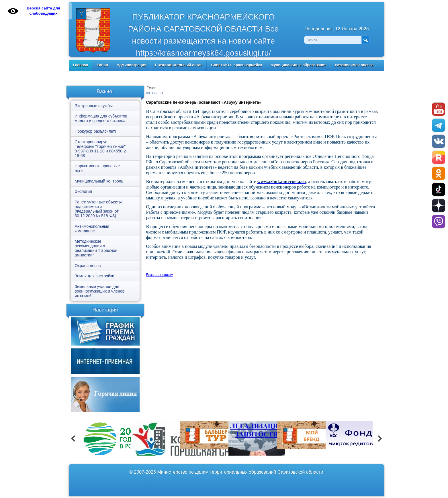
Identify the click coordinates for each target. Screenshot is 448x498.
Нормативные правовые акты (97, 168)
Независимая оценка (354, 65)
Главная (81, 65)
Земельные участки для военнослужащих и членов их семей (100, 291)
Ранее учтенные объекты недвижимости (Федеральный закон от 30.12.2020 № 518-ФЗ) (98, 209)
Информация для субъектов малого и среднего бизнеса (101, 118)
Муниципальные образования (299, 65)
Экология (83, 191)
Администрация (131, 65)
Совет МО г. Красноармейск (237, 65)
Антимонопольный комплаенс (92, 229)
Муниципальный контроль (99, 181)
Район (102, 65)
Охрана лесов (88, 266)
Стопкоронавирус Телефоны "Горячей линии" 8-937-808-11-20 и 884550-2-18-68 (101, 149)
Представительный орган (179, 65)
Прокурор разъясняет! (95, 131)
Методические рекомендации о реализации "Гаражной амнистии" (96, 248)
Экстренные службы (94, 106)
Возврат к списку (160, 275)
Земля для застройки (95, 276)
